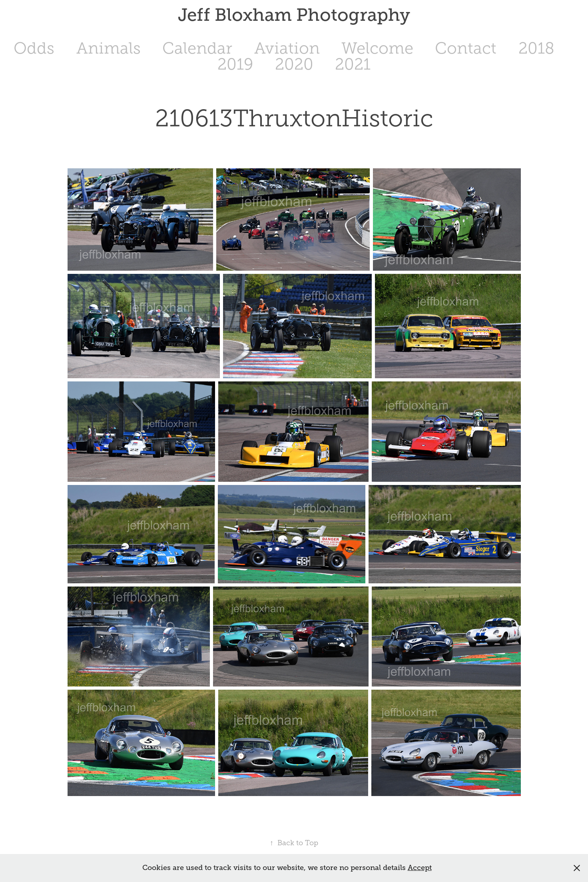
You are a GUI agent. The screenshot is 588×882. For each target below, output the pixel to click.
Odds (34, 48)
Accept (420, 868)
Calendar (197, 48)
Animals (109, 48)
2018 (536, 48)
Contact (466, 48)
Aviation (287, 48)
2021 (353, 64)
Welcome (377, 48)
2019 (235, 64)
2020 (294, 64)
